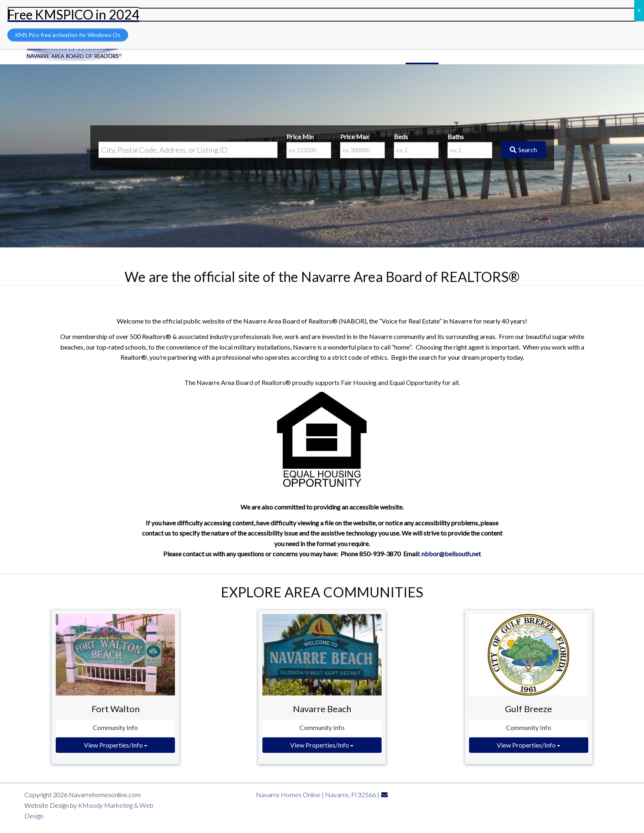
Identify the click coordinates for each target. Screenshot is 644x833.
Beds (401, 137)
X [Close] (639, 10)
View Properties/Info (116, 745)
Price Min (300, 137)
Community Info (115, 727)
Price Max (355, 137)
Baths (456, 137)
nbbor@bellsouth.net (451, 554)
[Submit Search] (524, 150)
